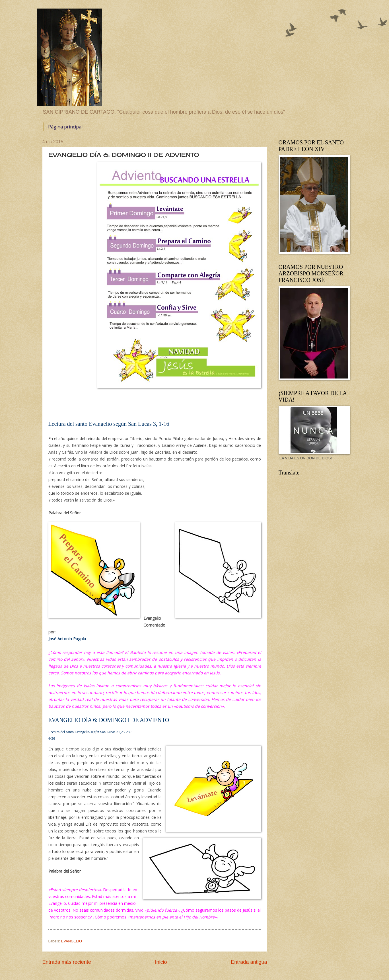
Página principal (65, 127)
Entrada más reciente (67, 962)
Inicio (161, 962)
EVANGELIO (72, 941)
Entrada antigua (249, 962)
